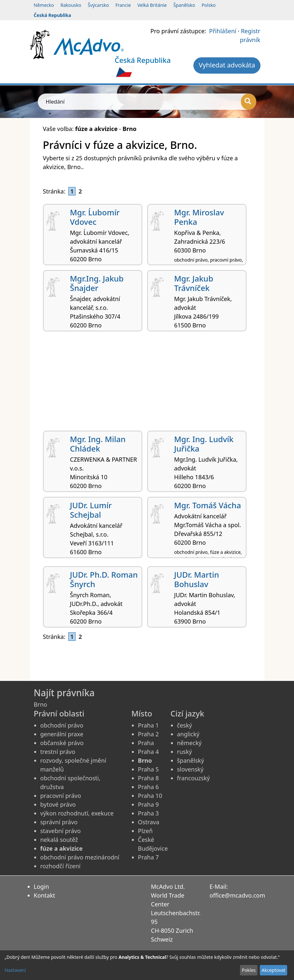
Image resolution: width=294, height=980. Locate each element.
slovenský (190, 769)
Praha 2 (148, 734)
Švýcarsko (98, 5)
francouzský (194, 778)
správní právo (59, 822)
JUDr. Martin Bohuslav (197, 579)
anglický (188, 734)
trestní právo (58, 752)
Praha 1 (148, 725)
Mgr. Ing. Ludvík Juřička (204, 444)
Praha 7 (148, 857)
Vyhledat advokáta (227, 65)
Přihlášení (223, 31)
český (185, 725)
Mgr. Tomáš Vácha (208, 505)
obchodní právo (62, 725)
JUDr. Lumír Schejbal (91, 510)
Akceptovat (273, 970)
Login (42, 886)
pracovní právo (61, 796)
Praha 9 (148, 804)
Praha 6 (148, 787)
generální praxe (62, 734)
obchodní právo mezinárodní (80, 857)
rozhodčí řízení (61, 866)
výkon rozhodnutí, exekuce (77, 813)
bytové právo (58, 804)
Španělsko (184, 5)
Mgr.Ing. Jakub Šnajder (97, 283)
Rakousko (71, 5)
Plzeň (145, 831)
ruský (185, 752)
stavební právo (61, 831)
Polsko (209, 5)
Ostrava (149, 822)
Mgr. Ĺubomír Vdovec (95, 217)
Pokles (249, 970)
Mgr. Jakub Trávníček (194, 283)
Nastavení (15, 970)
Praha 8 (148, 778)
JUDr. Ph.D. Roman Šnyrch (104, 579)
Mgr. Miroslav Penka (199, 217)
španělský (191, 760)
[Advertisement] (147, 383)
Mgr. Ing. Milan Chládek (98, 444)
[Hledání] (249, 102)
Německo (44, 5)
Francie (123, 5)
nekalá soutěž (59, 840)
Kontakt (45, 895)
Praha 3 (148, 813)
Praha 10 (150, 796)
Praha (146, 743)
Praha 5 (148, 769)
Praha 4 (148, 752)
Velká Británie (152, 5)
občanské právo (62, 743)
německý (189, 743)
